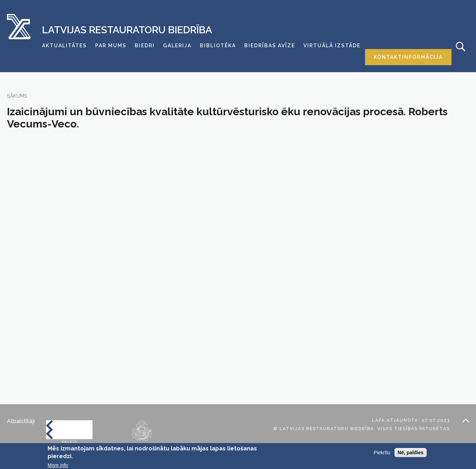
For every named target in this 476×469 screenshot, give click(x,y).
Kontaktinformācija (408, 57)
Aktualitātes (64, 46)
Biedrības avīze (270, 46)
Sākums (17, 96)
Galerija (177, 46)
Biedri (145, 46)
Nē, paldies (411, 453)
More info (58, 465)
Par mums (111, 46)
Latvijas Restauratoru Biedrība (127, 30)
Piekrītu (382, 453)
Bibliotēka (218, 46)
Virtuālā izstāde (332, 46)
